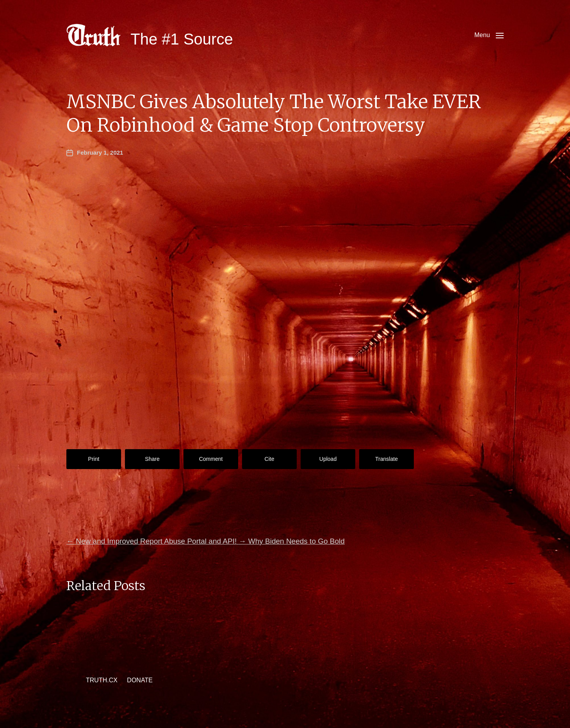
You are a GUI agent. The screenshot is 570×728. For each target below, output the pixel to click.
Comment (211, 459)
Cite (270, 459)
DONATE (140, 680)
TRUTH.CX (102, 680)
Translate (387, 459)
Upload (328, 459)
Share (152, 459)
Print (94, 459)
